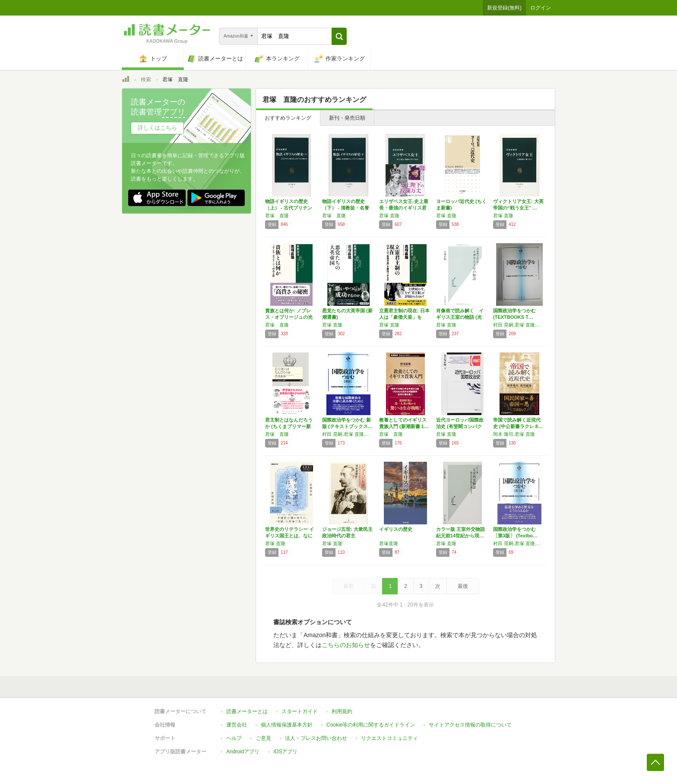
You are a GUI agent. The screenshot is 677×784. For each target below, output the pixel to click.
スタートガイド (300, 711)
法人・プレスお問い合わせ (316, 738)
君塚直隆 (389, 543)
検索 (146, 79)
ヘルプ (234, 738)
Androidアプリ (243, 752)
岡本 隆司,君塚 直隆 (514, 434)
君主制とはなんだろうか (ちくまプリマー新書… (289, 426)
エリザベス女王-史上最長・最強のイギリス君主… (404, 208)
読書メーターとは (247, 711)
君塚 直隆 (277, 216)
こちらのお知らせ (346, 645)
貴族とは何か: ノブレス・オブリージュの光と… (289, 317)
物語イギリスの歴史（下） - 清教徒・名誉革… (346, 208)
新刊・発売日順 (347, 118)
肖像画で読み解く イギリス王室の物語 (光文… (460, 317)
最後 (463, 586)
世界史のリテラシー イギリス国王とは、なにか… (289, 536)
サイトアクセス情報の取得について (470, 725)
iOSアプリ (285, 752)
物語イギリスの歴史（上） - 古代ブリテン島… (289, 208)
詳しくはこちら (157, 128)
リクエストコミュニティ (389, 738)
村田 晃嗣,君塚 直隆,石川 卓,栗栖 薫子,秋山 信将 (519, 325)
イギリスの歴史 (396, 529)
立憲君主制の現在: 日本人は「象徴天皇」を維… (404, 317)
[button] (339, 36)
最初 (348, 586)
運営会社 (237, 725)
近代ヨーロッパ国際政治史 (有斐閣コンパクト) (460, 426)
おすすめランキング (288, 118)
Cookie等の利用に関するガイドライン (371, 725)
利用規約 (342, 711)
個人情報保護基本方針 (287, 725)
